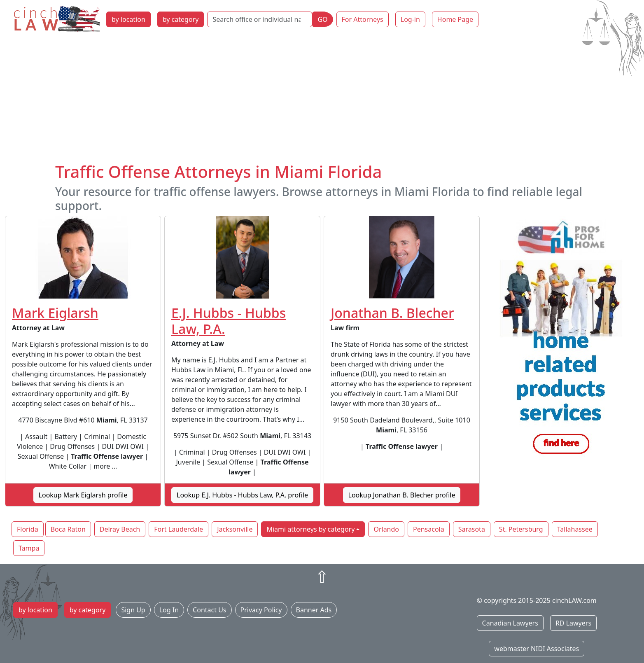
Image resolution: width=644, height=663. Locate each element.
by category (181, 19)
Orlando (386, 529)
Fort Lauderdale (178, 529)
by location (128, 19)
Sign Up (133, 610)
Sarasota (472, 529)
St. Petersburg (521, 529)
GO (322, 19)
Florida (28, 529)
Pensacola (429, 529)
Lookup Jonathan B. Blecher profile (402, 495)
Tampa (29, 548)
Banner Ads (314, 610)
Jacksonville (235, 529)
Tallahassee (575, 529)
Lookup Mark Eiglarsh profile (83, 495)
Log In (169, 610)
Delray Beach (120, 529)
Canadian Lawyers (510, 623)
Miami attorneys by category (310, 529)
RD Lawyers (573, 623)
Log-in (410, 19)
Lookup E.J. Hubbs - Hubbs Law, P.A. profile (242, 495)
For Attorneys (363, 19)
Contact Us (209, 610)
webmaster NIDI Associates (537, 649)
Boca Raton (68, 529)
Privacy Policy (261, 610)
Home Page (455, 19)
